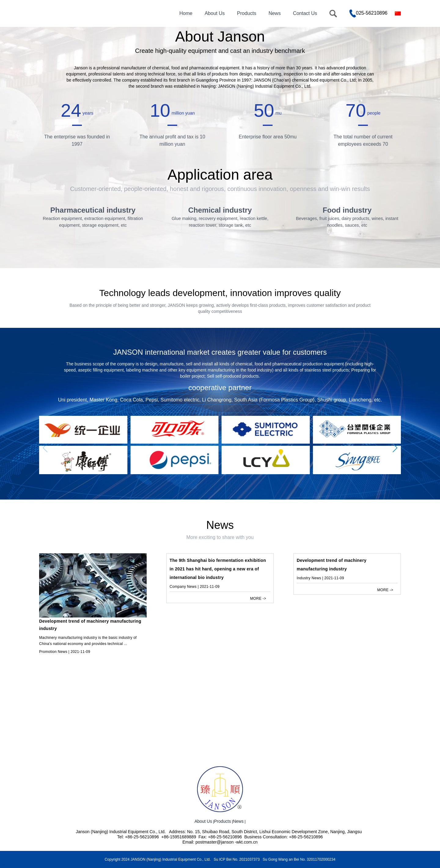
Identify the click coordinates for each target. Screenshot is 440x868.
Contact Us (305, 13)
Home (186, 13)
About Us (215, 13)
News (275, 13)
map (4, 864)
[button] (395, 476)
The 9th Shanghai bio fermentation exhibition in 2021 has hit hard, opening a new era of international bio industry (218, 597)
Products (246, 13)
